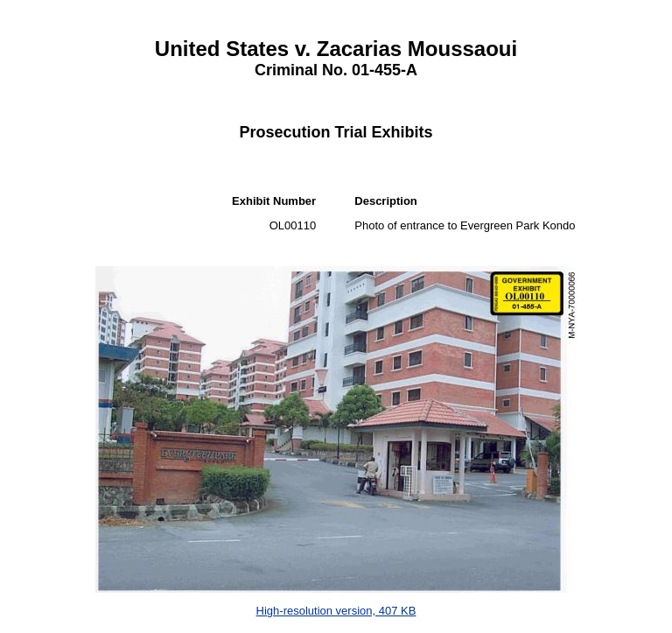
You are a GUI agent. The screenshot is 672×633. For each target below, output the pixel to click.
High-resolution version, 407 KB (336, 611)
